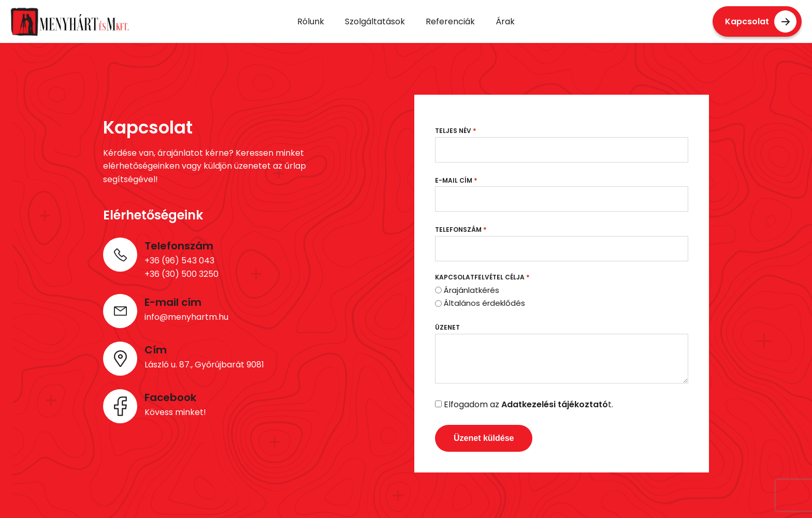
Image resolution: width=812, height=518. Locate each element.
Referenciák (450, 21)
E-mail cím (456, 180)
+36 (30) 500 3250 (182, 274)
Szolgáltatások (375, 21)
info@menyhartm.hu (186, 317)
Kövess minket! (175, 412)
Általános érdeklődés (484, 303)
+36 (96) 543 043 (179, 261)
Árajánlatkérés (472, 290)
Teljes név (456, 131)
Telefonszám (461, 230)
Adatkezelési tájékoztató (555, 404)
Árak (505, 21)
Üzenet (447, 327)
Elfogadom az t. (528, 404)
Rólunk (311, 21)
